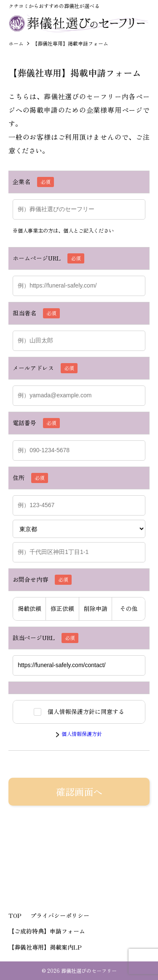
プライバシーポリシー (60, 915)
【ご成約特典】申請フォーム (47, 931)
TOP (15, 915)
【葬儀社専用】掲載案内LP (45, 947)
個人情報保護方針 (82, 734)
